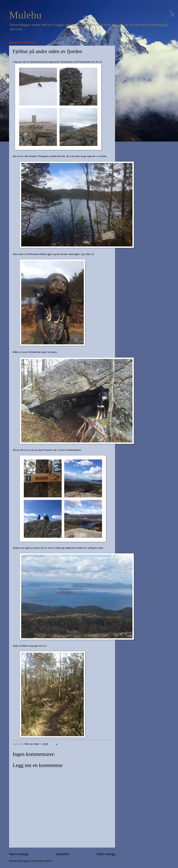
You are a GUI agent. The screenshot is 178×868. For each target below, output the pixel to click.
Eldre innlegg (106, 854)
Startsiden (62, 854)
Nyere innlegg (19, 854)
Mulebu (25, 15)
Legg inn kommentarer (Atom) (37, 861)
